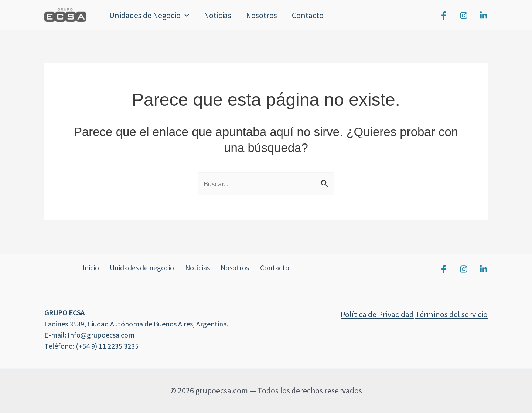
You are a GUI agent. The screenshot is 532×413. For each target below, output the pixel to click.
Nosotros (265, 15)
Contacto (313, 15)
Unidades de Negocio (150, 15)
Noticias (220, 15)
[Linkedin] (484, 16)
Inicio (89, 268)
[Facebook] (444, 16)
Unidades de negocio (142, 268)
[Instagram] (464, 16)
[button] (186, 15)
